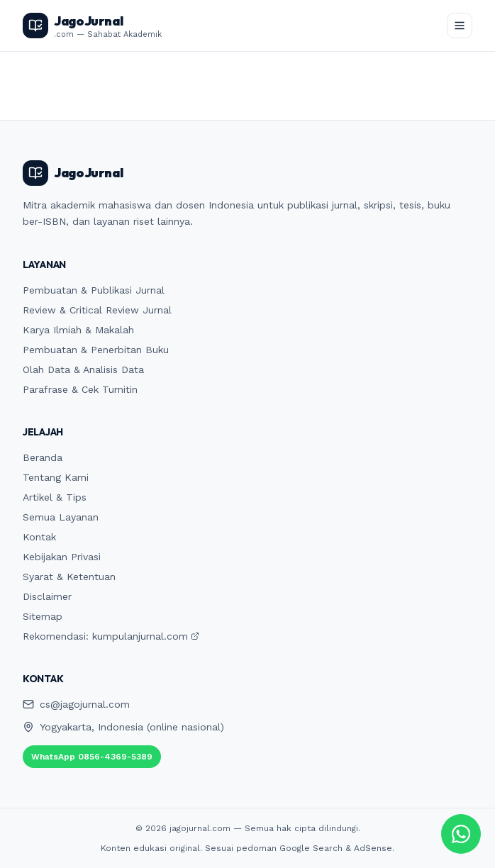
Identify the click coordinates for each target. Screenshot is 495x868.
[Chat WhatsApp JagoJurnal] (461, 834)
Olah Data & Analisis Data (83, 369)
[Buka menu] (460, 26)
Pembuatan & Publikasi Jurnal (94, 290)
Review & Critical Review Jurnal (97, 310)
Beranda (43, 457)
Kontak (39, 537)
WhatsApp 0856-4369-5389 (92, 757)
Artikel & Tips (55, 497)
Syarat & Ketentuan (69, 577)
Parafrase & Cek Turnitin (80, 389)
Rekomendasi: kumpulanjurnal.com (111, 636)
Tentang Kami (56, 477)
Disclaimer (47, 596)
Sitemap (43, 616)
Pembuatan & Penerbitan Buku (96, 350)
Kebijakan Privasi (62, 557)
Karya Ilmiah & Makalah (78, 330)
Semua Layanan (61, 517)
